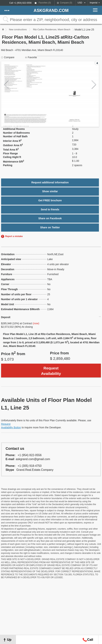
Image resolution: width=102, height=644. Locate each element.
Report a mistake (14, 236)
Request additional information (50, 182)
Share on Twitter (50, 227)
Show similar (50, 191)
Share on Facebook (50, 218)
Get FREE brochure (50, 200)
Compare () (66, 3)
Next (94, 85)
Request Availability (51, 371)
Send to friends (50, 209)
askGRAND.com (51, 11)
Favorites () (45, 3)
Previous (6, 85)
